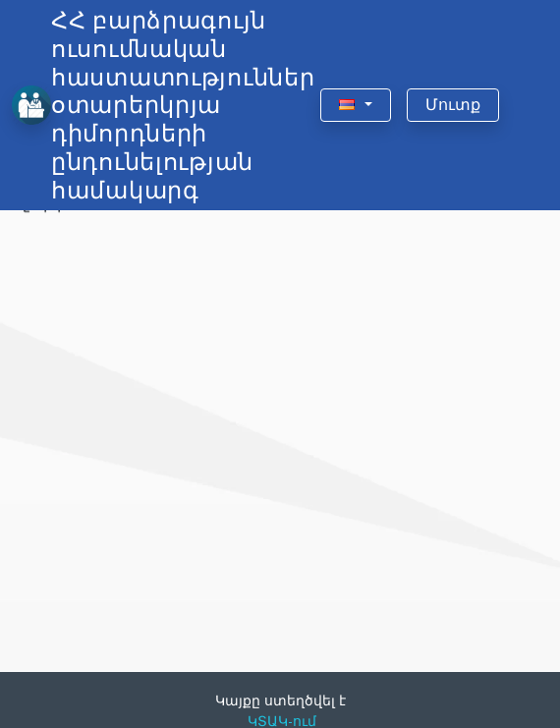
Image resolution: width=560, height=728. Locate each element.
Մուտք (453, 105)
